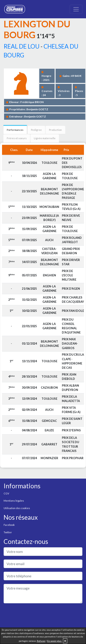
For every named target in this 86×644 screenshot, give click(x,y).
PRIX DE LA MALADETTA (71, 399)
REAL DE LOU (22, 46)
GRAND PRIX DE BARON (71, 251)
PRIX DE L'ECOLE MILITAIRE (69, 275)
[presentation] (38, 616)
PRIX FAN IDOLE (73, 311)
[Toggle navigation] (76, 9)
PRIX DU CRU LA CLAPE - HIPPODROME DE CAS (73, 361)
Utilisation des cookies (17, 508)
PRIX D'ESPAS (71, 430)
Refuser (41, 641)
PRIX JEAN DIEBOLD (69, 377)
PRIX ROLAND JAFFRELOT (72, 240)
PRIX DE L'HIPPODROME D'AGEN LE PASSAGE (73, 191)
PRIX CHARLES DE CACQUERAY (73, 300)
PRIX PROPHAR (73, 458)
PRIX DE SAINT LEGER (72, 421)
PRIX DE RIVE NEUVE (71, 218)
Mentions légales (14, 501)
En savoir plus (55, 641)
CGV (6, 493)
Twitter (8, 532)
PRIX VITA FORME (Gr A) (71, 410)
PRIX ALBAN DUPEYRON (70, 388)
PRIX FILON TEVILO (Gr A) (71, 207)
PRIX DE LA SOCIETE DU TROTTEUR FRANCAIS (70, 444)
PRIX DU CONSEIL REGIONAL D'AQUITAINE (71, 326)
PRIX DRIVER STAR (71, 262)
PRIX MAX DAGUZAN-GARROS (70, 343)
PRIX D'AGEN (71, 289)
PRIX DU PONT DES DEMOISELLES (72, 163)
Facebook (9, 525)
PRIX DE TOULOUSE (70, 176)
